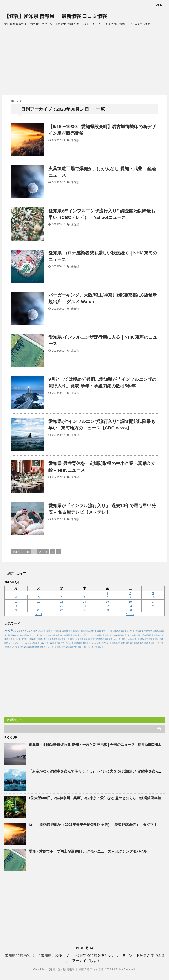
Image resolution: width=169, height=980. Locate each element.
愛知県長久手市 (11, 647)
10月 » (130, 614)
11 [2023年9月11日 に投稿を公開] (16, 602)
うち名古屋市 (131, 639)
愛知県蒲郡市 (77, 643)
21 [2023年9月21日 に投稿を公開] (84, 606)
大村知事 (48, 635)
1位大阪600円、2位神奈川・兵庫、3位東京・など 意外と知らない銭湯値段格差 (95, 798)
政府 (93, 639)
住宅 (123, 639)
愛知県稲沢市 (71, 647)
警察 (21, 635)
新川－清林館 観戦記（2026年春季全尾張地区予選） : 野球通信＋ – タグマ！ (93, 825)
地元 (86, 639)
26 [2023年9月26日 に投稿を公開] (39, 610)
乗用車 (20, 647)
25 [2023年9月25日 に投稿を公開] (16, 610)
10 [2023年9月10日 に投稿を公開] (153, 597)
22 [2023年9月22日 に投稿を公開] (107, 606)
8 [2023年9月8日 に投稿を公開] (107, 597)
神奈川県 (55, 635)
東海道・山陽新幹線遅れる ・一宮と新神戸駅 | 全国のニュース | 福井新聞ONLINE (97, 745)
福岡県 (67, 635)
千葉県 (40, 639)
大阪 (127, 643)
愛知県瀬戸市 (55, 643)
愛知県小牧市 (154, 643)
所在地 (68, 643)
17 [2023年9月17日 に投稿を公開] (153, 602)
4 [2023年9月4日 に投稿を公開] (16, 597)
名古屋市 (42, 631)
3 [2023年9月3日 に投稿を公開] (153, 593)
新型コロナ (113, 639)
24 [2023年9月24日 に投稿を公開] (153, 606)
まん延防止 (70, 639)
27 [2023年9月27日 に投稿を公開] (62, 610)
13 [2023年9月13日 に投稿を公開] (62, 602)
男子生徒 (105, 643)
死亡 (157, 639)
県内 (35, 631)
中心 (143, 635)
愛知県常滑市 (76, 635)
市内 (63, 643)
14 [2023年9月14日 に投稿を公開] (84, 602)
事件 (62, 635)
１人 (48, 647)
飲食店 (11, 639)
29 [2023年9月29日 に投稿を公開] (107, 610)
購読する (15, 720)
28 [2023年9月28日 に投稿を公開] (84, 610)
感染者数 (36, 643)
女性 (34, 635)
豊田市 (43, 647)
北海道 (18, 639)
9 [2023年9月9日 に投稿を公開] (130, 597)
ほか (17, 643)
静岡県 (148, 635)
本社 (108, 631)
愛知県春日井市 (102, 639)
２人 (47, 643)
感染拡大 (28, 635)
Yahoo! (12, 643)
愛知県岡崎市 (159, 631)
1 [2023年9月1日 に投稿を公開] (107, 593)
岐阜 (99, 643)
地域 (30, 643)
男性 (70, 631)
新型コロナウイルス (23, 631)
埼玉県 (24, 639)
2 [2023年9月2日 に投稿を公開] (130, 593)
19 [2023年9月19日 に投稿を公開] (39, 606)
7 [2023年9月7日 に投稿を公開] (84, 597)
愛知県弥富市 (143, 639)
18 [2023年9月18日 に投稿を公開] (16, 606)
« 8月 (39, 614)
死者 (146, 643)
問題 (37, 647)
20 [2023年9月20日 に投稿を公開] (62, 606)
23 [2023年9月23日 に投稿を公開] (130, 606)
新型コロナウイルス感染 (92, 635)
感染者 (132, 631)
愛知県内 (77, 631)
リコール (23, 643)
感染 (48, 631)
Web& (94, 643)
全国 (134, 635)
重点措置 (62, 639)
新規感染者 (134, 643)
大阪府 (13, 635)
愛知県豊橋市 (119, 631)
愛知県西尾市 (29, 647)
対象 (41, 635)
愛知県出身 (156, 635)
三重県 (138, 631)
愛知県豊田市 (100, 631)
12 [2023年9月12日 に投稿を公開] (39, 602)
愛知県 (9, 631)
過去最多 (79, 639)
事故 (141, 643)
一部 (84, 647)
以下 (123, 643)
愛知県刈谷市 (115, 643)
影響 (138, 635)
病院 (79, 647)
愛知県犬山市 (60, 647)
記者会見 (53, 639)
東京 (129, 635)
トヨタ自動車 (92, 647)
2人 (52, 647)
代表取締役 (32, 639)
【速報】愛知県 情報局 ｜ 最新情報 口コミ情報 (56, 16)
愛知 (127, 631)
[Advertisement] (84, 62)
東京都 (7, 635)
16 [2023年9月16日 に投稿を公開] (130, 602)
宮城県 (101, 647)
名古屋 (46, 639)
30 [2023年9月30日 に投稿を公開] (130, 610)
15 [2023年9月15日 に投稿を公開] (107, 602)
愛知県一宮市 (108, 635)
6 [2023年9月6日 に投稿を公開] (62, 597)
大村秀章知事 (56, 631)
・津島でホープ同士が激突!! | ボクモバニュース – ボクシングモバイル (88, 851)
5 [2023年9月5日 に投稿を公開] (39, 597)
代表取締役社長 (120, 635)
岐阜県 (65, 631)
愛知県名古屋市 (87, 631)
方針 (162, 643)
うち (42, 643)
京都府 (152, 639)
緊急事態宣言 (147, 631)
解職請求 (87, 643)
